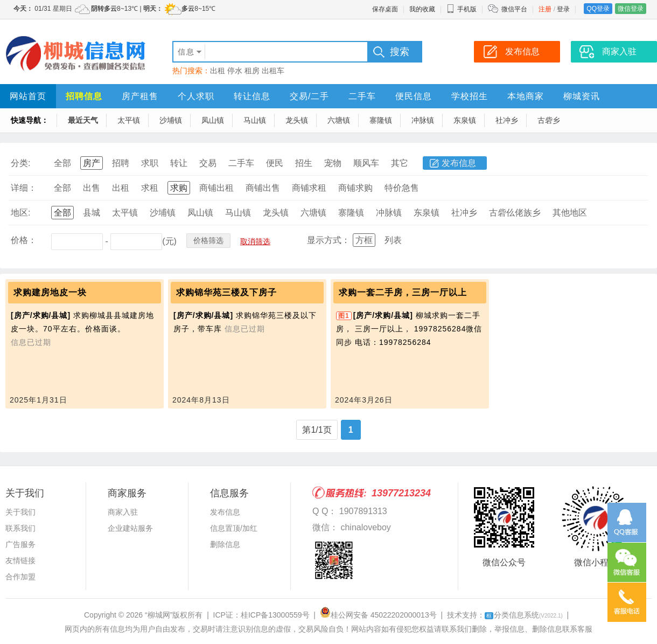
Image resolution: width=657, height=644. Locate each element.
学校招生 (470, 96)
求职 (150, 163)
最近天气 (83, 120)
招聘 (121, 163)
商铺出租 (216, 188)
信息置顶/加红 (234, 528)
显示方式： (328, 240)
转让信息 (252, 96)
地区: (20, 213)
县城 (92, 213)
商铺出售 (263, 188)
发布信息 (459, 163)
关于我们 (20, 512)
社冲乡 (507, 120)
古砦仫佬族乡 (515, 213)
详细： (24, 188)
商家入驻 (123, 512)
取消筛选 (255, 241)
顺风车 (366, 163)
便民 (275, 163)
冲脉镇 (423, 120)
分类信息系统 (524, 615)
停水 (235, 71)
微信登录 (631, 9)
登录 (563, 9)
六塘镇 (339, 120)
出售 (92, 188)
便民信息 (414, 96)
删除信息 (225, 544)
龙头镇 (297, 120)
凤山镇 (213, 120)
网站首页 (28, 96)
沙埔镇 (171, 120)
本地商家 (526, 96)
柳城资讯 (582, 96)
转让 (179, 163)
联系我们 (20, 528)
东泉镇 (465, 120)
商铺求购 (355, 188)
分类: (20, 163)
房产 (92, 163)
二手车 (362, 96)
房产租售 (140, 96)
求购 (179, 188)
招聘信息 (84, 96)
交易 (208, 163)
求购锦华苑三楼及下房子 (226, 292)
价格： (24, 240)
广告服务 (20, 544)
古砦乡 (549, 120)
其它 (400, 163)
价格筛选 (208, 240)
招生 (304, 163)
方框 (364, 240)
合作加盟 (20, 577)
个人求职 (196, 96)
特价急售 (402, 188)
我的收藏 (422, 9)
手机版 (462, 9)
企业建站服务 (130, 528)
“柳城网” (159, 615)
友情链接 (20, 560)
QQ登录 (598, 9)
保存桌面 (385, 9)
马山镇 (255, 120)
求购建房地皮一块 (50, 292)
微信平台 (514, 9)
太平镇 (129, 120)
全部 (62, 163)
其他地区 (570, 213)
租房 (252, 71)
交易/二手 (309, 96)
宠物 (333, 163)
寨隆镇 (381, 120)
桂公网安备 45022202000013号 (378, 615)
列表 (393, 240)
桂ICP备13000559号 (275, 615)
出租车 (273, 71)
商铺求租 (309, 188)
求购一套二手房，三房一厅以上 (403, 292)
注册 (545, 9)
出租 (218, 71)
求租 (150, 188)
